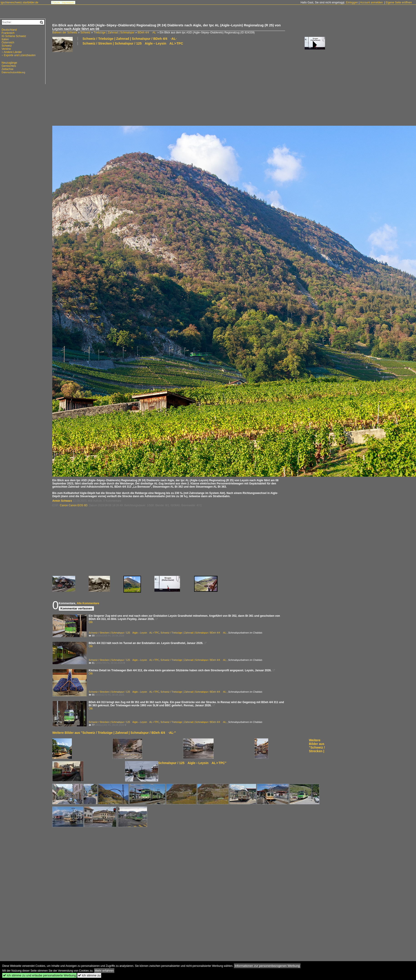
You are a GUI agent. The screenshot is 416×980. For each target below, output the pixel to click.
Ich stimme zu (89, 975)
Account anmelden (371, 3)
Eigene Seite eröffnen (399, 3)
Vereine (6, 49)
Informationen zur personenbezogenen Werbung (267, 966)
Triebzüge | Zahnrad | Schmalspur (114, 33)
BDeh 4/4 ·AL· (147, 33)
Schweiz (85, 33)
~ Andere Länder (12, 52)
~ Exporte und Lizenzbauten (19, 55)
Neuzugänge (9, 63)
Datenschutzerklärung (13, 72)
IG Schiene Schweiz (14, 36)
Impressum (68, 3)
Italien (5, 39)
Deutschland (9, 30)
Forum (56, 3)
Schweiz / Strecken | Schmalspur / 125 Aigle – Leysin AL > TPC (133, 43)
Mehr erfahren (104, 971)
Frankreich (8, 33)
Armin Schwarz (62, 501)
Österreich (8, 43)
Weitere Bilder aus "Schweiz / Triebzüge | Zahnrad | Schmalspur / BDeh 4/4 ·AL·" (114, 733)
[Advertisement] (140, 85)
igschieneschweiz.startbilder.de (19, 3)
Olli (91, 622)
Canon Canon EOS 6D (74, 505)
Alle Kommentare (88, 603)
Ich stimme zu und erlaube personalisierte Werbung (39, 975)
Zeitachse (8, 69)
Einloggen (352, 3)
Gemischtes (9, 66)
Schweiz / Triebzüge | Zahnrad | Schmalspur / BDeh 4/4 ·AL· (130, 39)
